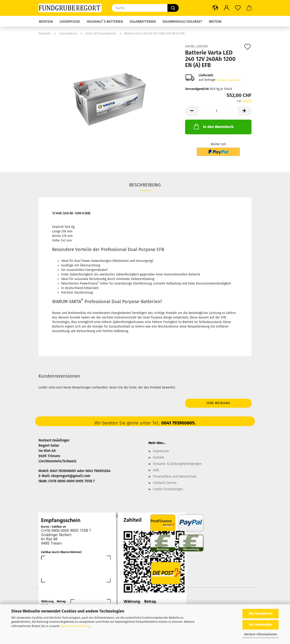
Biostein (46, 22)
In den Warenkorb (213, 126)
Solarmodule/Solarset (182, 22)
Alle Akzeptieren (261, 614)
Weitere (215, 22)
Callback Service (165, 483)
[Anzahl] (218, 111)
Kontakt (158, 457)
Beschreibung (145, 185)
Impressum (161, 451)
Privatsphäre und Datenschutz (175, 476)
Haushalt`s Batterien (105, 22)
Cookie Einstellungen (168, 489)
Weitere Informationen (261, 634)
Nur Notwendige (261, 625)
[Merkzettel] (238, 8)
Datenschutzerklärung (75, 626)
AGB (156, 470)
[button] (215, 8)
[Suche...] (173, 8)
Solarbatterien (143, 22)
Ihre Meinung (218, 403)
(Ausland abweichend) (229, 80)
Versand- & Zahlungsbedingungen (177, 464)
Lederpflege (70, 22)
